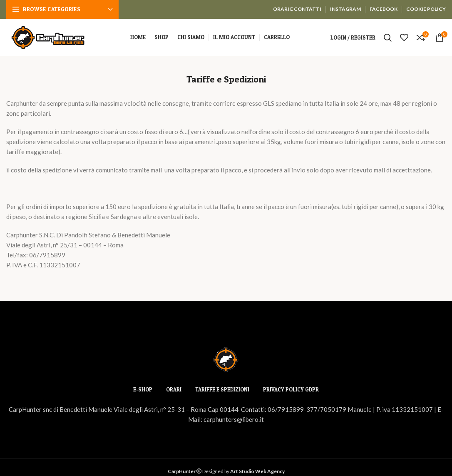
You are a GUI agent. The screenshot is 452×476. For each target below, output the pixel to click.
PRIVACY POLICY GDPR (291, 389)
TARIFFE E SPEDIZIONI (222, 389)
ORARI (174, 389)
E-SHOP (143, 389)
